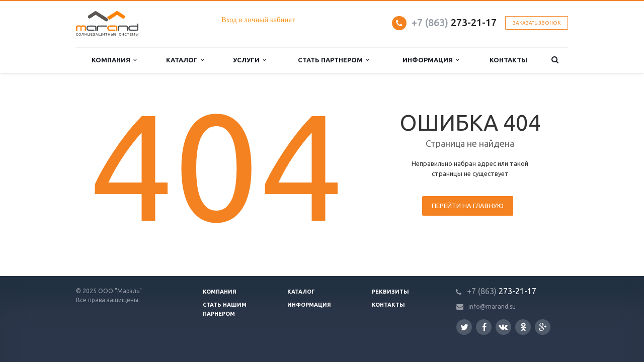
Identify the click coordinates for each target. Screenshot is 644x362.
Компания (220, 292)
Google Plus (543, 327)
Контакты (388, 305)
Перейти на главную (468, 206)
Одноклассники (523, 327)
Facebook (485, 327)
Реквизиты (390, 292)
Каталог (301, 292)
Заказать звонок (537, 23)
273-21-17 (454, 22)
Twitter (464, 327)
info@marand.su (492, 306)
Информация (309, 305)
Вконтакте (503, 327)
